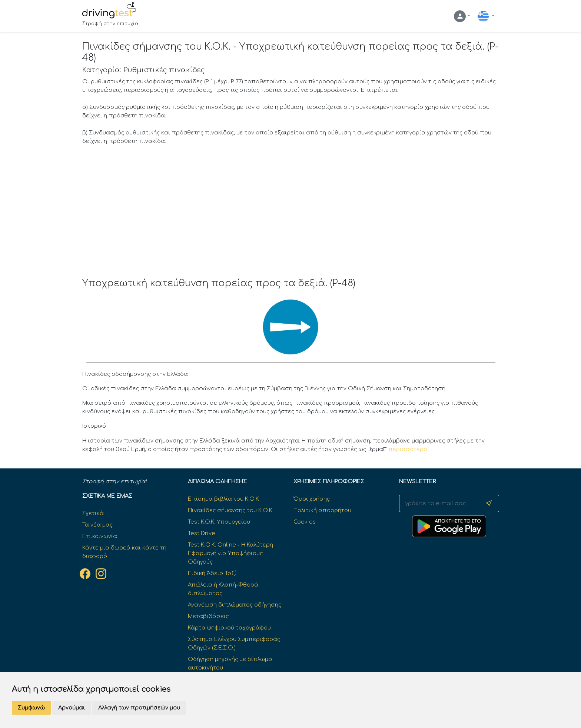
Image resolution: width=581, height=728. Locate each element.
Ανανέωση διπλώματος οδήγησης (235, 605)
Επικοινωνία (100, 536)
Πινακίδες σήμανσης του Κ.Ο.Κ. (231, 510)
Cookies (305, 522)
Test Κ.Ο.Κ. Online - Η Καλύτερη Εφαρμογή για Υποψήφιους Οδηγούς (230, 553)
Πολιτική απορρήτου (322, 510)
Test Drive (202, 533)
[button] (462, 16)
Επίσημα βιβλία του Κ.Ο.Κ (223, 499)
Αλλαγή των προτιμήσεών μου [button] (139, 708)
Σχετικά (93, 513)
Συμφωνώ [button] (31, 708)
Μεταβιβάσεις (208, 616)
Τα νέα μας (97, 525)
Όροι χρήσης (312, 499)
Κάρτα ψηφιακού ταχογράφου (229, 628)
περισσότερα (408, 449)
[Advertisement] (291, 222)
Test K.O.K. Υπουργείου (219, 522)
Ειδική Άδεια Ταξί (212, 573)
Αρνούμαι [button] (72, 708)
